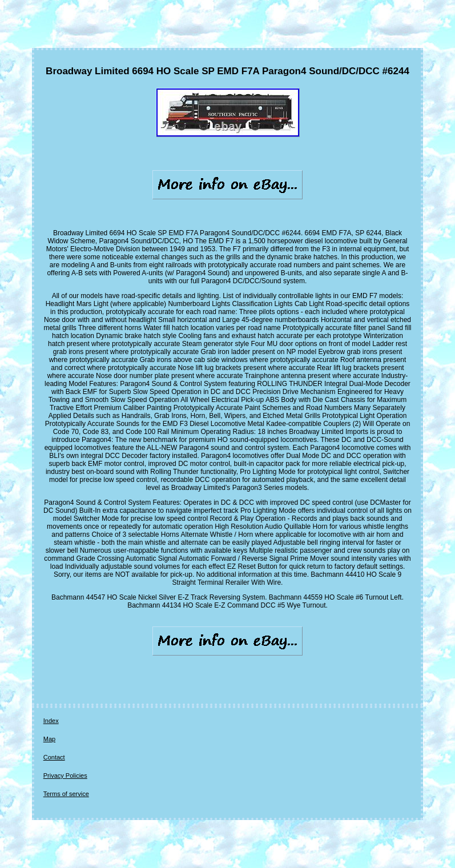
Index (51, 721)
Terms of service (66, 794)
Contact (54, 757)
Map (49, 739)
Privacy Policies (65, 775)
